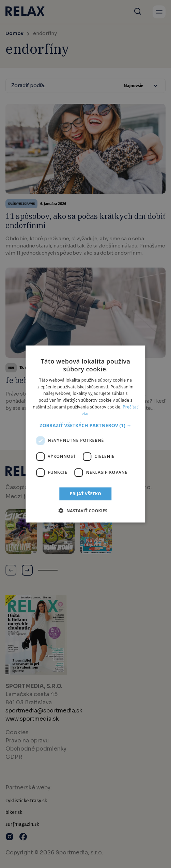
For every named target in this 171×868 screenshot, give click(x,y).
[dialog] (85, 434)
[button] (85, 425)
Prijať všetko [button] (86, 494)
